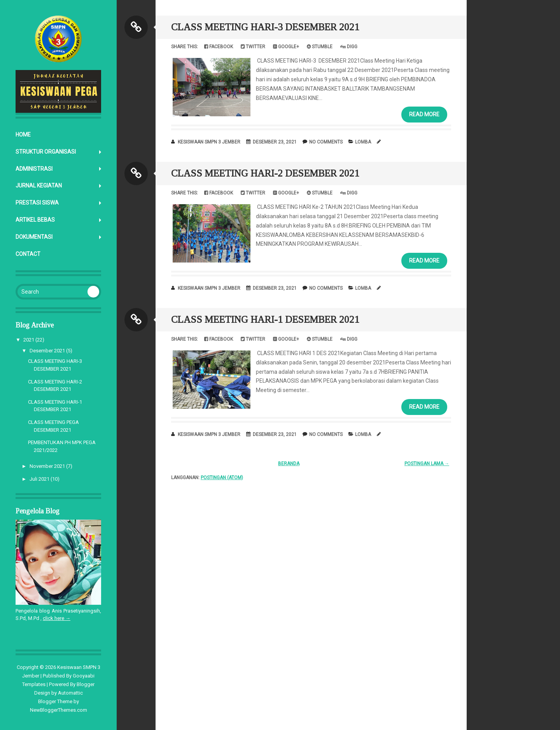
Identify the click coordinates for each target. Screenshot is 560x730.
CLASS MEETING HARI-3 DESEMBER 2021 (265, 27)
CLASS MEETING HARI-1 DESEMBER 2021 (265, 319)
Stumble (320, 47)
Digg (349, 47)
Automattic (70, 693)
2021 (29, 340)
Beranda (289, 464)
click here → (57, 618)
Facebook (219, 47)
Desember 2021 (47, 351)
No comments (326, 142)
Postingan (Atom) (222, 478)
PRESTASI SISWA (37, 203)
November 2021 (47, 466)
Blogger (86, 684)
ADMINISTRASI (34, 169)
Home (23, 135)
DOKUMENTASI (34, 237)
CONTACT (28, 254)
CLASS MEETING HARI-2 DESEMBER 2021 (265, 173)
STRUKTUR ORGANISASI (46, 152)
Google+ (286, 47)
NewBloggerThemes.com (59, 710)
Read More (424, 114)
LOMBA (363, 142)
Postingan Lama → (427, 464)
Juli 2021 (39, 479)
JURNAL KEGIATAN (39, 186)
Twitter (253, 47)
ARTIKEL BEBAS (35, 220)
